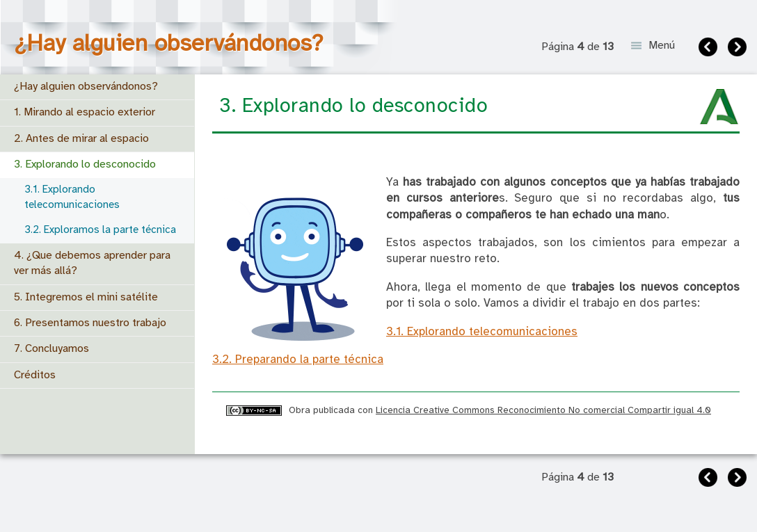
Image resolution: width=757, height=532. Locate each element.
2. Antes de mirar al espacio (81, 139)
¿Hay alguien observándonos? (86, 87)
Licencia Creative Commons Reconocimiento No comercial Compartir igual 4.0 (543, 410)
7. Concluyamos (51, 349)
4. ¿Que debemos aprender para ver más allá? (92, 263)
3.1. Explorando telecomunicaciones (72, 197)
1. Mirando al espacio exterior (85, 112)
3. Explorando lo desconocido (85, 164)
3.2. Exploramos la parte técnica (100, 230)
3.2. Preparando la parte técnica (298, 360)
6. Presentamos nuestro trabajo (90, 323)
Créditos (35, 375)
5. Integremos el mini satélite (86, 297)
